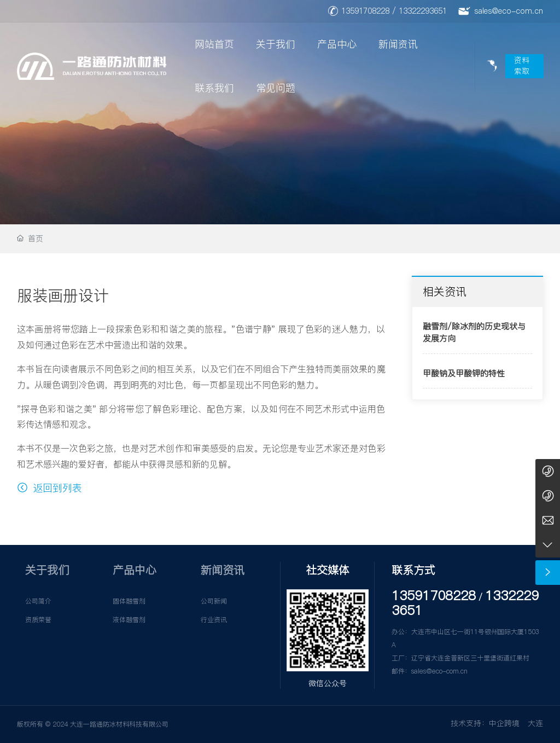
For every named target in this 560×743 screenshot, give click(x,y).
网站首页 (214, 44)
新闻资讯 (398, 44)
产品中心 (337, 44)
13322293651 (423, 11)
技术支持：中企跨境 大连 (497, 723)
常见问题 (276, 88)
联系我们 (214, 88)
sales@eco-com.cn (509, 11)
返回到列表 (49, 488)
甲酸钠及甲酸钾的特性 (464, 373)
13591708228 (365, 11)
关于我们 (276, 44)
